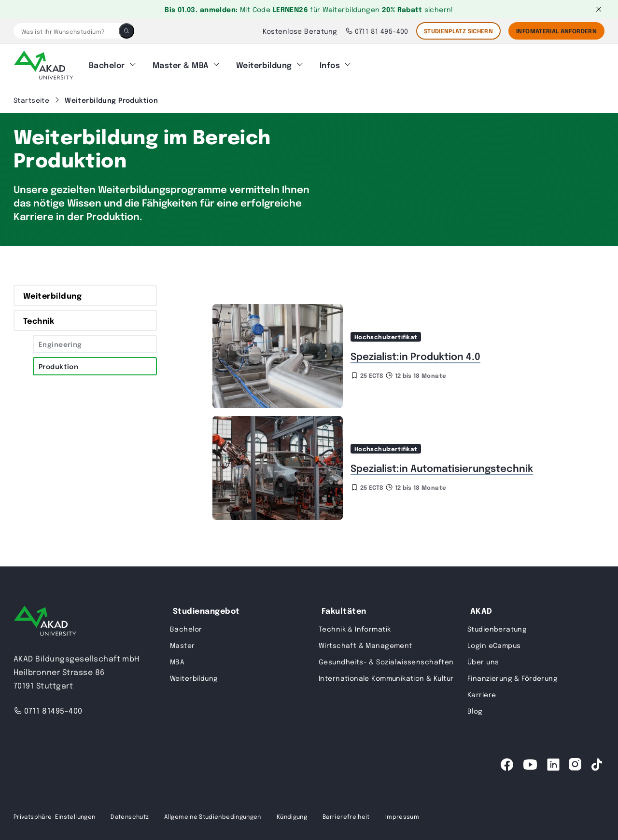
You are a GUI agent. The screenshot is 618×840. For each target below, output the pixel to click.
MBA (177, 661)
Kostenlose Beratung (300, 31)
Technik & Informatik (355, 628)
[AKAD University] (45, 622)
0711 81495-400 (48, 710)
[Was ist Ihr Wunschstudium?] (66, 31)
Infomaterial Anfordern (556, 31)
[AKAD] (43, 65)
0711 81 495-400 (377, 31)
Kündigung (292, 816)
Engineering (60, 344)
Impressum (402, 816)
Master (183, 645)
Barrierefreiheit (346, 816)
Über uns (483, 661)
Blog (475, 710)
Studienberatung (497, 628)
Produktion (58, 366)
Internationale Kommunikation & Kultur (386, 677)
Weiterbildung (264, 65)
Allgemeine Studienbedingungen (212, 816)
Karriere (482, 694)
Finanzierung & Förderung (513, 677)
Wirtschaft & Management (365, 645)
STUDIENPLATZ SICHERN (458, 31)
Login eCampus (494, 645)
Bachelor (107, 65)
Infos (330, 65)
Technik (39, 320)
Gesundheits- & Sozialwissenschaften (386, 661)
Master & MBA (181, 65)
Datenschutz (130, 816)
